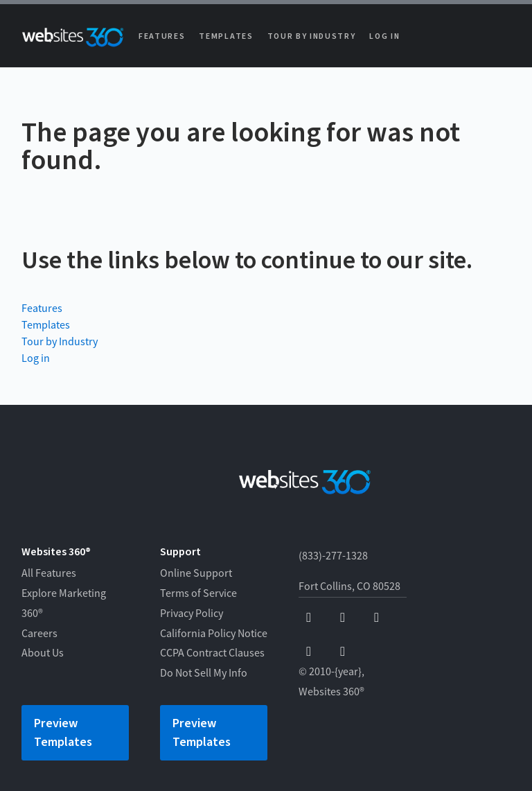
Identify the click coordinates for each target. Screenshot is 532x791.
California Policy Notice (214, 634)
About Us (43, 653)
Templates (226, 36)
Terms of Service (198, 593)
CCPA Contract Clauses (212, 653)
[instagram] (309, 652)
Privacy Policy (192, 614)
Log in (384, 36)
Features (162, 36)
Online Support (196, 573)
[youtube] (343, 618)
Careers (39, 634)
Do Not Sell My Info (204, 673)
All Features (49, 573)
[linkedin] (343, 652)
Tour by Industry (312, 36)
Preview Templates (63, 733)
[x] (376, 618)
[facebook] (309, 618)
